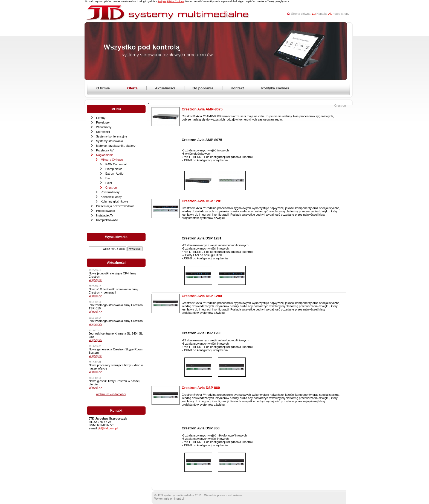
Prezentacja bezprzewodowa (115, 206)
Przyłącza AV (105, 150)
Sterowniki (103, 132)
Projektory (103, 122)
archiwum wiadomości (111, 394)
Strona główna (301, 14)
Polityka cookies (275, 88)
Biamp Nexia (114, 169)
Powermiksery (110, 192)
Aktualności (165, 88)
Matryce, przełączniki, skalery (116, 146)
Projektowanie (105, 211)
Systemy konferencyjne (112, 136)
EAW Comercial (116, 164)
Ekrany (101, 118)
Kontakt (322, 14)
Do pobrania (203, 88)
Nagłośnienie (105, 155)
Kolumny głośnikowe (114, 201)
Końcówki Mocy (111, 197)
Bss (108, 178)
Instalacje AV (105, 215)
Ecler (109, 183)
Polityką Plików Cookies (171, 1)
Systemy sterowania (109, 141)
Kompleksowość (107, 220)
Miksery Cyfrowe (112, 160)
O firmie (103, 88)
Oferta (132, 88)
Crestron (111, 187)
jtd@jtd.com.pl (108, 428)
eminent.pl (177, 499)
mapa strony (341, 14)
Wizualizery (104, 127)
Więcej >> (95, 280)
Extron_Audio (114, 174)
